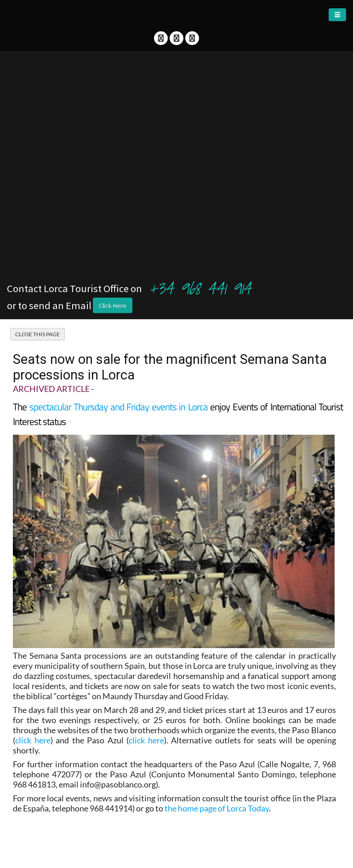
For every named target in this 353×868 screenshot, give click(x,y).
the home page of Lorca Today (217, 808)
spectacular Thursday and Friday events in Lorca (119, 407)
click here (33, 740)
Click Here (113, 305)
